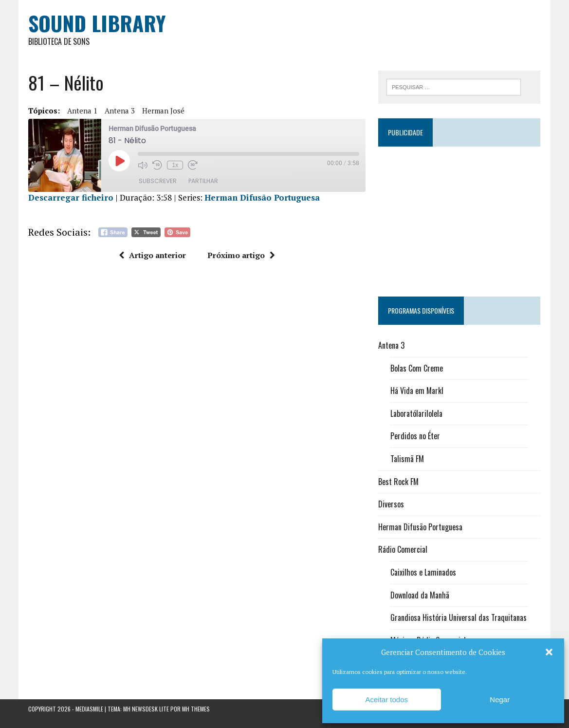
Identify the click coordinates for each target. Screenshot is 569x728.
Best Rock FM (398, 482)
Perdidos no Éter (415, 436)
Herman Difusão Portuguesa (262, 197)
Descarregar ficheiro (71, 197)
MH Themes (196, 709)
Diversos (391, 504)
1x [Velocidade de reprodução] (175, 165)
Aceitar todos (386, 700)
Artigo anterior (152, 255)
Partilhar (203, 181)
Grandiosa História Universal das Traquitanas (459, 617)
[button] (549, 652)
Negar (500, 700)
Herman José (163, 111)
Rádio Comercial (403, 549)
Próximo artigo (241, 255)
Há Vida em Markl (417, 391)
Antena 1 (82, 111)
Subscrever (158, 181)
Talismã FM (407, 459)
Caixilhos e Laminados (423, 572)
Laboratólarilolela (416, 413)
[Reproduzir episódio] (119, 161)
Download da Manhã (420, 595)
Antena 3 (120, 111)
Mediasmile (89, 709)
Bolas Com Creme (417, 368)
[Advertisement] (459, 217)
